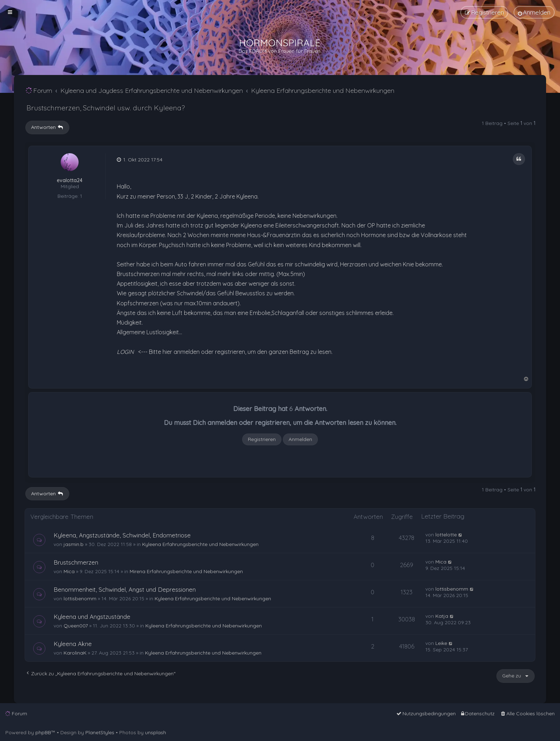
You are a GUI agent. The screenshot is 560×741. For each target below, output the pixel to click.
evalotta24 (70, 181)
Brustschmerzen (76, 562)
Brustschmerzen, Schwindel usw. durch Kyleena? (106, 108)
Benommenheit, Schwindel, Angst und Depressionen (125, 589)
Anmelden (300, 439)
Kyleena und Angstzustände (92, 617)
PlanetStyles (100, 732)
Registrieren (262, 439)
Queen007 (76, 626)
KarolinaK (75, 653)
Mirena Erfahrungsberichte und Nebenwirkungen (186, 571)
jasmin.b (74, 544)
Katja (442, 616)
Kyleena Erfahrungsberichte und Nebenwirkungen (200, 544)
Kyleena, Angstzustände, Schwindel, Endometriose (122, 535)
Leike (441, 643)
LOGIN (125, 352)
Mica (69, 571)
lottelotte (446, 535)
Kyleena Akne (73, 644)
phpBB (43, 732)
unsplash (156, 732)
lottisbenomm (80, 599)
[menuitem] (534, 12)
